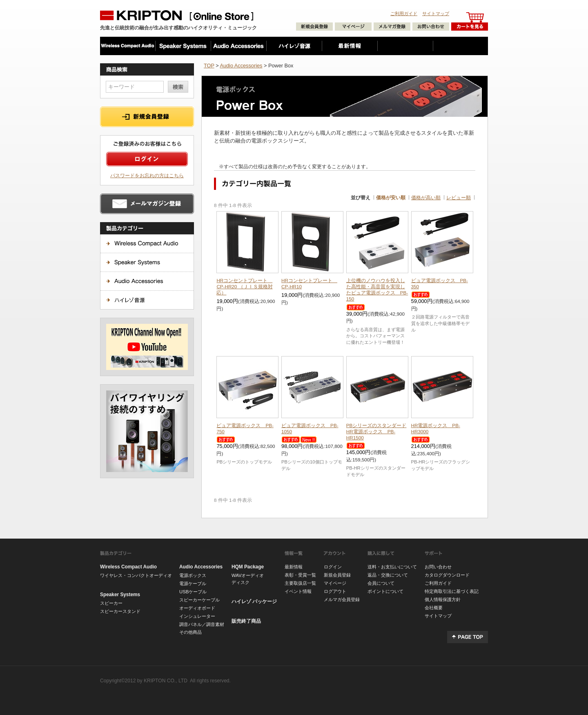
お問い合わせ (438, 567)
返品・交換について (388, 575)
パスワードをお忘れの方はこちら (147, 175)
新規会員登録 (337, 575)
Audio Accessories (241, 66)
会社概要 (434, 608)
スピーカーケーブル (199, 600)
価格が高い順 (426, 197)
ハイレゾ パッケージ (254, 601)
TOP (209, 66)
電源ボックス (193, 575)
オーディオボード (197, 608)
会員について (381, 583)
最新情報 (294, 567)
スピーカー (111, 603)
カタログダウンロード (447, 575)
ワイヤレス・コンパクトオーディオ (136, 575)
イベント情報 (298, 591)
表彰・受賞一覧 (300, 575)
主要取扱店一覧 (300, 583)
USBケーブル (193, 592)
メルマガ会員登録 (342, 599)
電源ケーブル (193, 584)
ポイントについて (385, 591)
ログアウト (335, 591)
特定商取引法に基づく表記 (452, 591)
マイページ (335, 583)
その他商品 (190, 632)
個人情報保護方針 (443, 599)
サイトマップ (436, 13)
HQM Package (248, 567)
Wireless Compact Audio (128, 567)
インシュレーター (197, 616)
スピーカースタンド (120, 611)
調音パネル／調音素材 (202, 624)
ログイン (333, 567)
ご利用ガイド (404, 13)
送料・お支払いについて (392, 567)
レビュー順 (459, 197)
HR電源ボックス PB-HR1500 (376, 431)
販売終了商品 (246, 621)
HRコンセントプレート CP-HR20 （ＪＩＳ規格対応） (244, 286)
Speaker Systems (120, 595)
